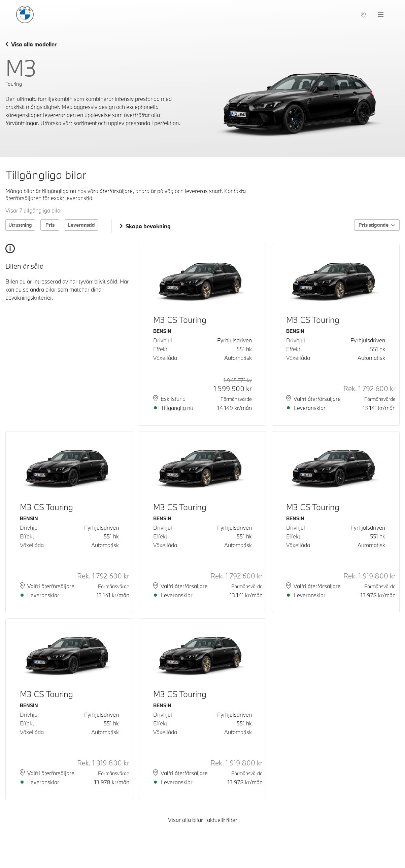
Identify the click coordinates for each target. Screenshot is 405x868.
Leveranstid (81, 225)
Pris (50, 225)
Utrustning (20, 225)
